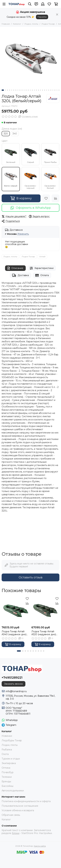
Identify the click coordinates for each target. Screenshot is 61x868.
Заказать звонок (14, 684)
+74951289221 (12, 678)
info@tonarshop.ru (16, 691)
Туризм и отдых (11, 759)
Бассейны (7, 786)
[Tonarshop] (17, 4)
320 (6, 134)
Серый (31, 154)
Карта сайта (40, 846)
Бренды (6, 781)
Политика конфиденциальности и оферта (26, 801)
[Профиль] (43, 4)
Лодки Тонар (48, 24)
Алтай (42, 256)
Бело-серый (11, 178)
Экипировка (9, 763)
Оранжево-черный (31, 179)
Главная (6, 24)
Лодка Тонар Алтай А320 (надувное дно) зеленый (44, 633)
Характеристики (42, 268)
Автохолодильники (13, 791)
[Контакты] (36, 4)
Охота (5, 754)
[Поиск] (30, 4)
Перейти (42, 17)
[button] (3, 90)
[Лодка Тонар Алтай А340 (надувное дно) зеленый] (16, 610)
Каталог (17, 24)
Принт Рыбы (50, 154)
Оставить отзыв (31, 577)
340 (15, 134)
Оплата (42, 275)
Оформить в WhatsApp (30, 208)
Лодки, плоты (31, 24)
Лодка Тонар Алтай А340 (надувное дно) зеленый (14, 633)
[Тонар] (53, 98)
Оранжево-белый (50, 179)
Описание (15, 268)
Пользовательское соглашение (20, 806)
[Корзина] (56, 4)
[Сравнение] (55, 198)
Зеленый (11, 154)
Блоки (16, 833)
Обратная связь (11, 815)
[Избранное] (49, 4)
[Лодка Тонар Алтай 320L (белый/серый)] (30, 57)
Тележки (7, 777)
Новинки (7, 736)
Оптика (6, 768)
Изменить (23, 234)
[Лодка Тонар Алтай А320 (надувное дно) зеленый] (45, 610)
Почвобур (8, 772)
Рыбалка (7, 750)
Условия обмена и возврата (18, 810)
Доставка (20, 275)
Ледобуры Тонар (12, 740)
